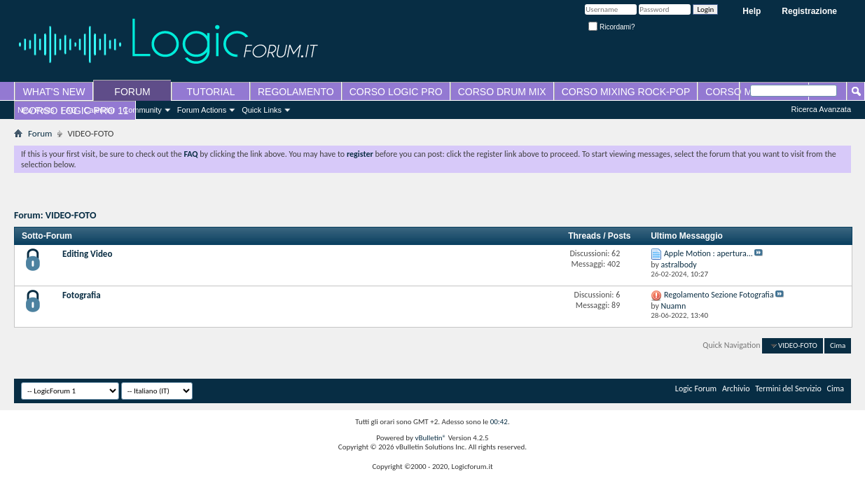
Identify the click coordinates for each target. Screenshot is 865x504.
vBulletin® (430, 438)
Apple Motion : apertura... (708, 253)
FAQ (69, 110)
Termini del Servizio (788, 388)
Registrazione (809, 11)
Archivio (736, 388)
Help (752, 11)
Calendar (100, 110)
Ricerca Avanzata (821, 109)
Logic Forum (696, 388)
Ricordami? (611, 27)
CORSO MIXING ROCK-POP (626, 92)
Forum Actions (202, 110)
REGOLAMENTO (296, 92)
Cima (838, 345)
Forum (40, 133)
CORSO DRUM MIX (502, 92)
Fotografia (82, 295)
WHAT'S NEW (54, 92)
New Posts (36, 110)
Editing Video (87, 254)
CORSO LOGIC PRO (396, 92)
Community (142, 110)
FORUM (132, 92)
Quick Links (262, 110)
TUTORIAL (211, 92)
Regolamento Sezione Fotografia (719, 295)
